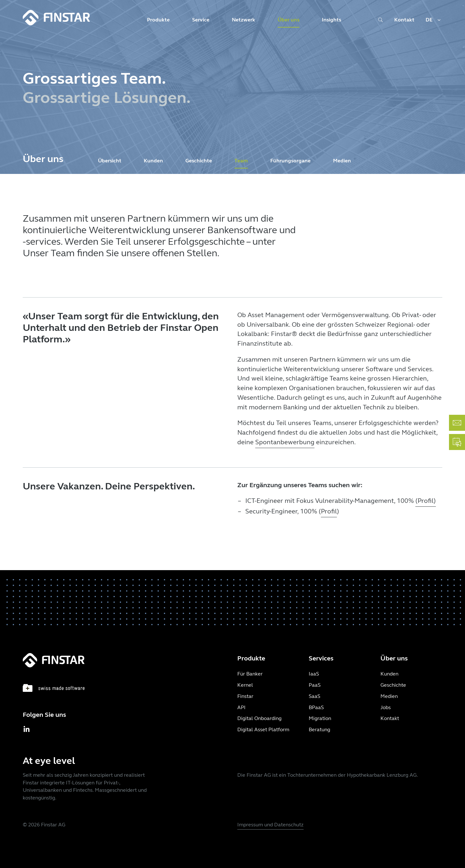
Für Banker (250, 674)
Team (241, 161)
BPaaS (316, 707)
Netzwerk (244, 20)
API (241, 707)
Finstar (245, 696)
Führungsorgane (290, 161)
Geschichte (199, 161)
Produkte (158, 20)
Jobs (386, 707)
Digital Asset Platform (263, 729)
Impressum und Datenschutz (270, 825)
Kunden (153, 161)
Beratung (319, 729)
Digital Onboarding (259, 718)
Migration (320, 718)
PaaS (315, 685)
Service (201, 20)
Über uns (289, 20)
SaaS (314, 696)
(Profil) (426, 501)
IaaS (314, 674)
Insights (331, 20)
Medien (342, 161)
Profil (329, 511)
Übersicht (110, 161)
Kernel (245, 685)
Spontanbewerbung (285, 442)
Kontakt (404, 20)
